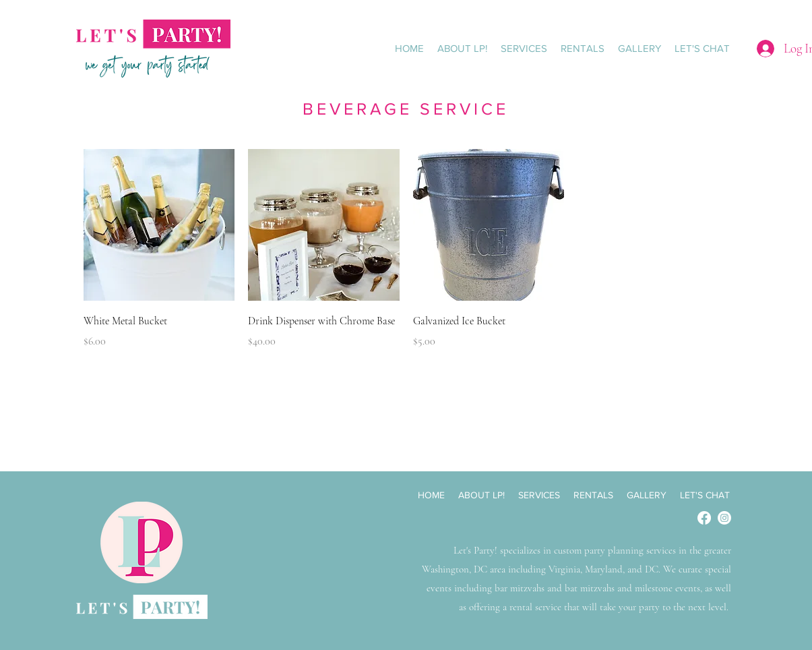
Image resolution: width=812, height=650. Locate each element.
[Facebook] (704, 518)
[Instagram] (724, 518)
